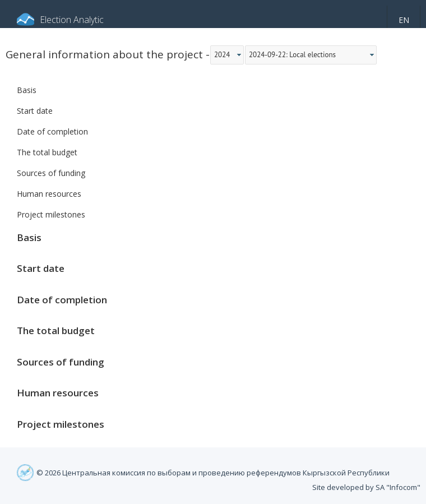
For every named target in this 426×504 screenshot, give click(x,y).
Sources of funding (51, 173)
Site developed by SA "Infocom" (366, 487)
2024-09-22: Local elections (292, 55)
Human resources (49, 194)
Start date (35, 111)
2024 (222, 55)
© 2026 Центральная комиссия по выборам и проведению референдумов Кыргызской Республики (213, 473)
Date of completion (52, 131)
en (404, 20)
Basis (27, 90)
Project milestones (51, 214)
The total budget (47, 152)
